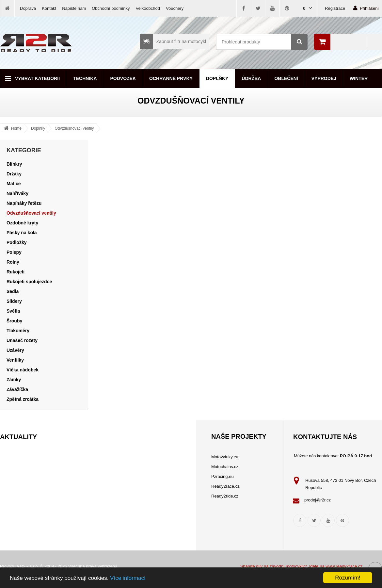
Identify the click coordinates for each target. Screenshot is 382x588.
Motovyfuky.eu (225, 457)
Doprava (28, 8)
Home (16, 128)
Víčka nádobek (23, 370)
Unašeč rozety (22, 340)
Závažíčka (17, 389)
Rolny (13, 262)
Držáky (14, 174)
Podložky (16, 242)
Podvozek (123, 78)
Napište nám (74, 8)
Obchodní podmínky (111, 8)
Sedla (13, 291)
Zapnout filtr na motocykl (173, 41)
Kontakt (49, 8)
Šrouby (14, 321)
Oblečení (286, 78)
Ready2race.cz (225, 486)
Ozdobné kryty (22, 223)
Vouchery (175, 8)
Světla (13, 311)
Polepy (14, 252)
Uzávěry (15, 350)
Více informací (128, 578)
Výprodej (324, 78)
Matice (14, 184)
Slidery (14, 301)
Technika (85, 78)
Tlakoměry (18, 331)
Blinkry (14, 164)
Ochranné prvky (171, 78)
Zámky (14, 380)
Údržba (251, 78)
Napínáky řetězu (24, 203)
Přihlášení (366, 8)
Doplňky (217, 78)
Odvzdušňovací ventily (74, 128)
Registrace (335, 8)
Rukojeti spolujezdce (29, 282)
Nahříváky (17, 193)
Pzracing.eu (223, 476)
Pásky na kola (22, 233)
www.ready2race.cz (344, 566)
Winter (359, 78)
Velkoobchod (148, 8)
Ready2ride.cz (225, 496)
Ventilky (15, 360)
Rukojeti (16, 272)
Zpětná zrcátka (23, 399)
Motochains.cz (225, 467)
